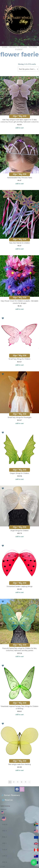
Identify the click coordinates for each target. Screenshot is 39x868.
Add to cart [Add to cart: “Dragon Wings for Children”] (19, 479)
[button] (19, 43)
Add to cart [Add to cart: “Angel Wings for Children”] (19, 537)
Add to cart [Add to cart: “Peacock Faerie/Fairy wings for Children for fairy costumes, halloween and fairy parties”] (19, 656)
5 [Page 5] (25, 782)
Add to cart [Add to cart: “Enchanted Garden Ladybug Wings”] (19, 592)
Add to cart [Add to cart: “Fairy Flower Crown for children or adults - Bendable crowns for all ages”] (19, 309)
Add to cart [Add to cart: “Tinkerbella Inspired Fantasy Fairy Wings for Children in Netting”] (19, 715)
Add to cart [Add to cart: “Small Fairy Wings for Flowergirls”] (19, 423)
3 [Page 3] (18, 782)
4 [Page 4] (22, 782)
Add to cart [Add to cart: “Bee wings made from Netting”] (19, 770)
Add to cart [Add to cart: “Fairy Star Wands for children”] (19, 249)
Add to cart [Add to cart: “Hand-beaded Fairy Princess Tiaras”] (19, 184)
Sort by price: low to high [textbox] (28, 69)
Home (5, 47)
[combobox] (28, 69)
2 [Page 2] (14, 782)
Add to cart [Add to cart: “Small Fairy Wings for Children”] (19, 365)
